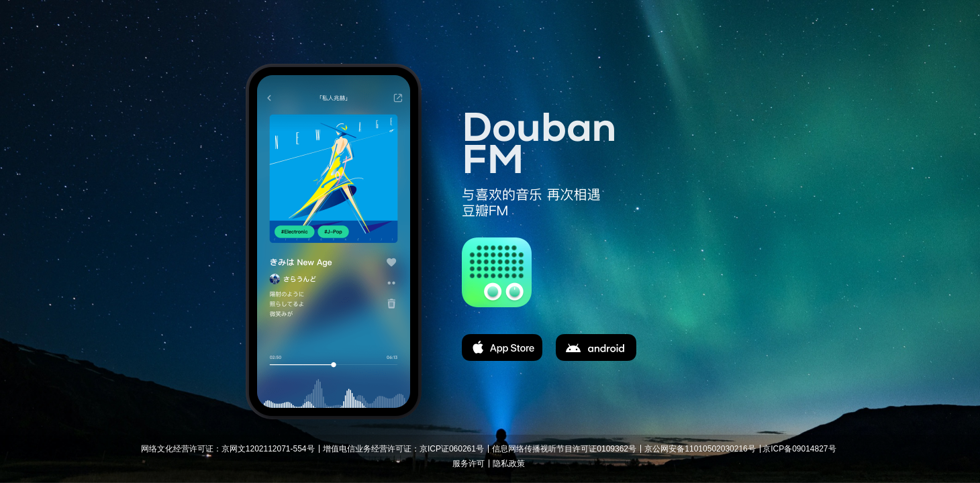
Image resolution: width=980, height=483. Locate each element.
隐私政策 (509, 464)
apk (596, 347)
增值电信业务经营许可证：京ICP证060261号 (403, 449)
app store (502, 347)
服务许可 (469, 464)
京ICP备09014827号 (799, 449)
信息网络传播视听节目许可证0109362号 (564, 449)
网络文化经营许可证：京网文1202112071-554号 (228, 449)
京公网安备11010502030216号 (700, 449)
